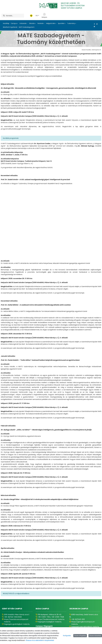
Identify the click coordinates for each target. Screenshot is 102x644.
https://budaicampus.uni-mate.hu (51, 560)
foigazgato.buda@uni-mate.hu (50, 562)
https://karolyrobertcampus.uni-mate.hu (51, 602)
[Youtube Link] (94, 26)
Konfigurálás (67, 636)
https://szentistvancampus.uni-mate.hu (16, 561)
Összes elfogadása (80, 636)
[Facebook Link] (94, 24)
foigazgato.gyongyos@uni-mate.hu (51, 605)
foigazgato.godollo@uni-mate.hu (17, 565)
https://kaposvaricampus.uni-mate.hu (16, 604)
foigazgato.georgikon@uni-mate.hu (85, 567)
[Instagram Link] (97, 24)
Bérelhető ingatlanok (10, 27)
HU (37, 16)
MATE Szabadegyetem (27, 27)
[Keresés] (15, 16)
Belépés (44, 16)
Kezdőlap (6, 23)
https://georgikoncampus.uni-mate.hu (83, 564)
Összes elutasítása (95, 636)
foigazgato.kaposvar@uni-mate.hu (18, 608)
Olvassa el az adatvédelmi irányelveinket (40, 640)
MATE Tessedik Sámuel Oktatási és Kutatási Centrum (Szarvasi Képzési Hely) (18, 579)
